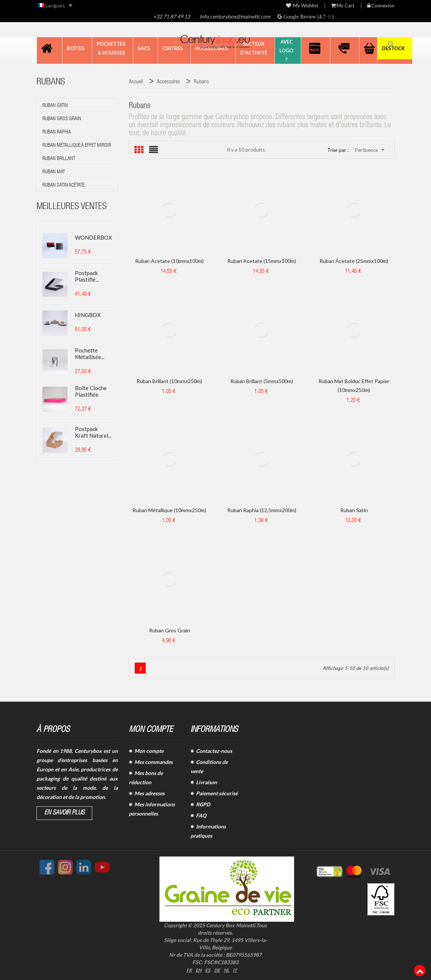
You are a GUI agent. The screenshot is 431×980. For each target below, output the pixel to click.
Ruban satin (354, 510)
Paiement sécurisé (217, 793)
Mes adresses (149, 793)
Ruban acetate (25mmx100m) (354, 261)
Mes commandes (154, 762)
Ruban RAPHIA (57, 132)
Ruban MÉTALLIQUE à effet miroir (77, 146)
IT (237, 969)
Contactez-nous (214, 751)
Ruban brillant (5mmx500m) (262, 381)
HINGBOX (88, 315)
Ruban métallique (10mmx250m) (169, 510)
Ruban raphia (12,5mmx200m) (262, 510)
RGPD (203, 804)
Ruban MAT (54, 172)
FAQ (201, 815)
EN (198, 969)
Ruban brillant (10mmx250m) (169, 381)
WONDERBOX (94, 237)
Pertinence (370, 150)
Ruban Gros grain (170, 630)
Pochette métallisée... (90, 354)
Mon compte (149, 751)
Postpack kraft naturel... (93, 432)
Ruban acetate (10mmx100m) (169, 261)
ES (208, 969)
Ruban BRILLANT (59, 159)
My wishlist (302, 6)
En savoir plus (64, 813)
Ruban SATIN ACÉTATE (63, 185)
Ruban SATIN (55, 106)
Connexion (381, 6)
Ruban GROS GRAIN (62, 119)
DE (218, 969)
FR (187, 969)
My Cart (343, 6)
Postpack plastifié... (87, 276)
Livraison (206, 782)
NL (228, 969)
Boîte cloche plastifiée (91, 391)
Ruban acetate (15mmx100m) (262, 261)
